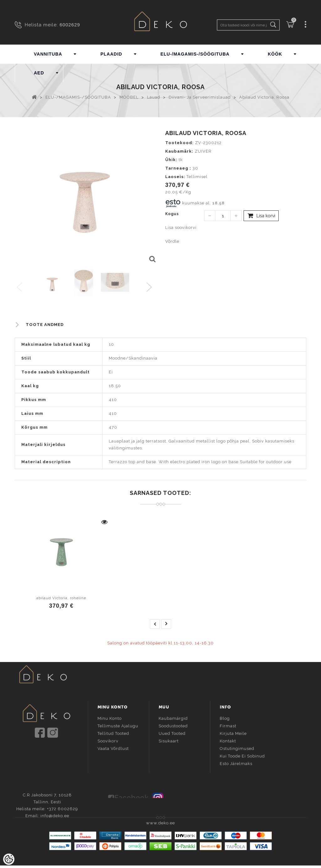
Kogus (172, 214)
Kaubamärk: (179, 151)
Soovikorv (108, 740)
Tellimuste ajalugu (118, 725)
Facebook (132, 796)
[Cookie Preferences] (9, 859)
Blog (225, 718)
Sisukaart (169, 740)
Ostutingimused (237, 748)
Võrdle (172, 241)
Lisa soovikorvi (181, 228)
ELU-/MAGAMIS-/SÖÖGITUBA (195, 54)
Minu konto (110, 718)
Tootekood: (179, 143)
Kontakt (228, 740)
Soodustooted (173, 725)
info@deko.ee (57, 758)
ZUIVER (203, 151)
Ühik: (171, 160)
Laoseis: (175, 177)
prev (155, 624)
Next (151, 288)
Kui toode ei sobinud (242, 755)
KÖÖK (275, 54)
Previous (20, 288)
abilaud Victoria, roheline (61, 598)
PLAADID (111, 54)
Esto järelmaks (236, 763)
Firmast (228, 725)
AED (39, 73)
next (166, 624)
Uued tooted (172, 733)
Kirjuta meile (233, 733)
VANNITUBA (48, 54)
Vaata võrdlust (113, 748)
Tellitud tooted (113, 733)
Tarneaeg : (178, 168)
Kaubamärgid (173, 718)
